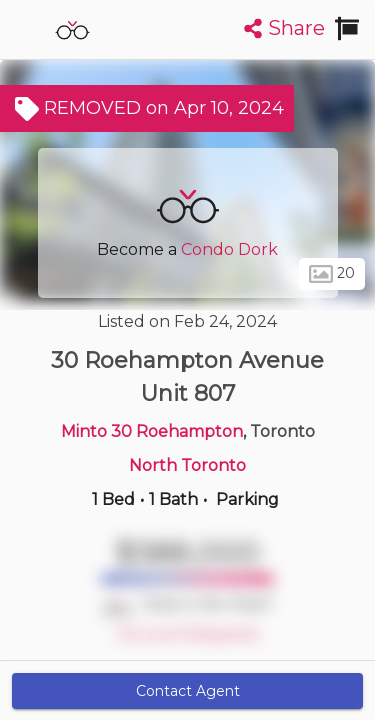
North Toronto (187, 465)
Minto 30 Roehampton (152, 431)
